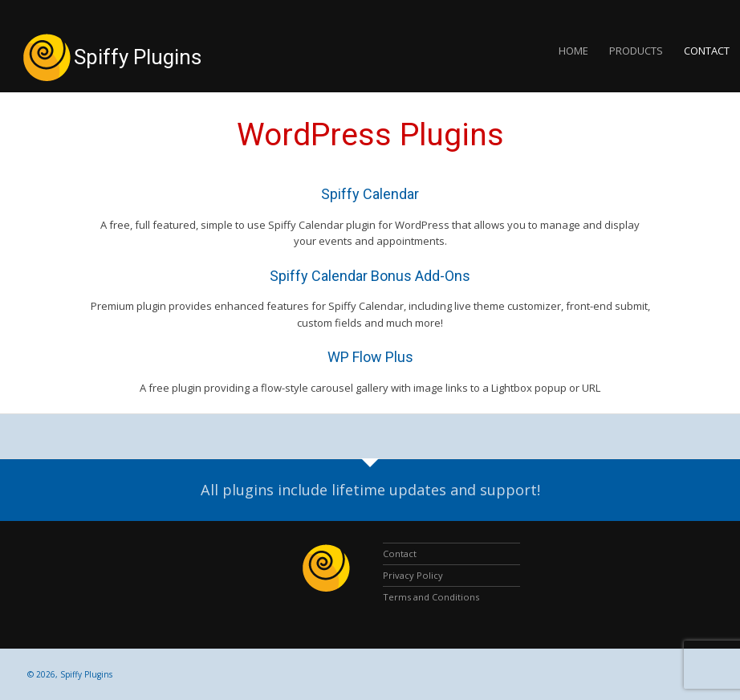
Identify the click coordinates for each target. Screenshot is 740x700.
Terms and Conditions (431, 597)
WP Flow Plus (370, 357)
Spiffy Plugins (138, 57)
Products (636, 51)
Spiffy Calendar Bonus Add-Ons (370, 276)
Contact (707, 51)
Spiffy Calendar (370, 194)
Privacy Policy (413, 575)
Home (573, 51)
